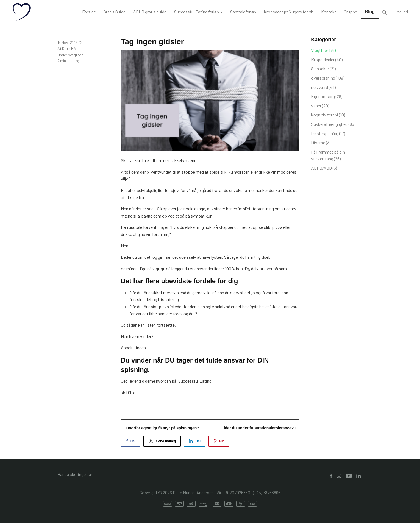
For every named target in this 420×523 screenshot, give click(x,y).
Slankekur (323, 69)
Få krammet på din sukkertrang (328, 155)
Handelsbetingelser (75, 474)
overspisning (328, 78)
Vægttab (76, 55)
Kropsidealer (327, 59)
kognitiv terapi (328, 115)
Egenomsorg (327, 96)
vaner (320, 106)
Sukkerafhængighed (333, 124)
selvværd (323, 87)
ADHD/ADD (324, 168)
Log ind (401, 12)
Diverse (321, 142)
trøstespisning (328, 133)
